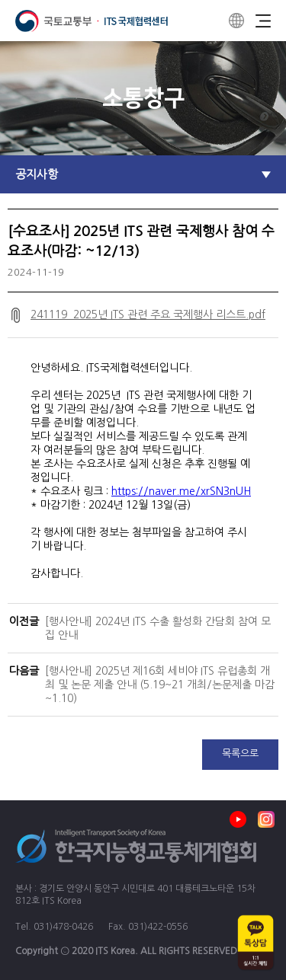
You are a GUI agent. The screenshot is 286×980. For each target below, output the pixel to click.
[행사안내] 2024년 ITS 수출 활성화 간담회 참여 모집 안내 (158, 628)
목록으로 (240, 753)
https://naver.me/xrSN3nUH (181, 491)
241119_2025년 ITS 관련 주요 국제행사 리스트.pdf (148, 314)
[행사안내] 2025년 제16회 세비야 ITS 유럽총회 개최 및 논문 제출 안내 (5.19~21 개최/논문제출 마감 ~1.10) (160, 685)
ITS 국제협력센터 (92, 21)
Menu (263, 21)
